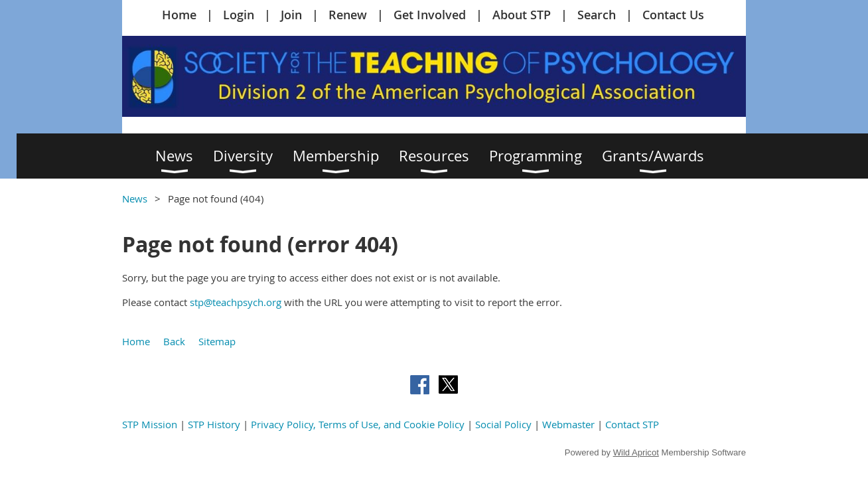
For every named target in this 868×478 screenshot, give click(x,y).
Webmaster (568, 424)
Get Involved (430, 15)
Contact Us (673, 15)
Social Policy (503, 424)
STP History (214, 424)
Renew (348, 15)
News (135, 199)
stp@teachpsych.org (236, 302)
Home (179, 15)
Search (597, 15)
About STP (522, 15)
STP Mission (150, 424)
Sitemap (217, 341)
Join (291, 15)
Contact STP (632, 424)
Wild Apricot (636, 452)
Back (174, 341)
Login (239, 15)
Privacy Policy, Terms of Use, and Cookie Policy (358, 424)
